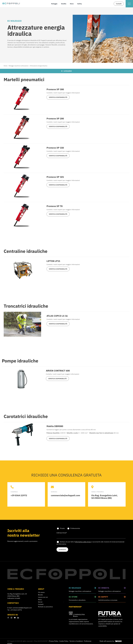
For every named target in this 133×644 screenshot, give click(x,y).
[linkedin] (18, 618)
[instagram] (11, 618)
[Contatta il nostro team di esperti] (119, 4)
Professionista (75, 528)
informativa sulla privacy (83, 542)
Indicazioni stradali (14, 598)
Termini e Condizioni (76, 641)
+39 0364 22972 (16, 610)
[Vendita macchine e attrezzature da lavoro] (112, 590)
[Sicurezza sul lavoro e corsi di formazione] (112, 599)
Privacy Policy (54, 641)
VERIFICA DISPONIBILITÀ (58, 97)
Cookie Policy (64, 641)
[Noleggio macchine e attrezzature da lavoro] (83, 590)
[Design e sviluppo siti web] (113, 641)
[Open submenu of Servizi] (63, 602)
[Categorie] (66, 71)
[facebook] (8, 618)
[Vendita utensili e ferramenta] (83, 599)
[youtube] (15, 618)
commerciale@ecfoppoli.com (22, 608)
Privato (62, 528)
